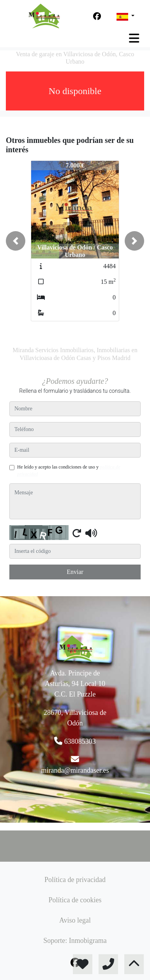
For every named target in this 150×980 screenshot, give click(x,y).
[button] (16, 241)
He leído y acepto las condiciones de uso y (69, 470)
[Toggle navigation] (134, 38)
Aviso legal (75, 920)
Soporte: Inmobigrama (75, 941)
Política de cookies (75, 900)
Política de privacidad (75, 880)
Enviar (75, 572)
